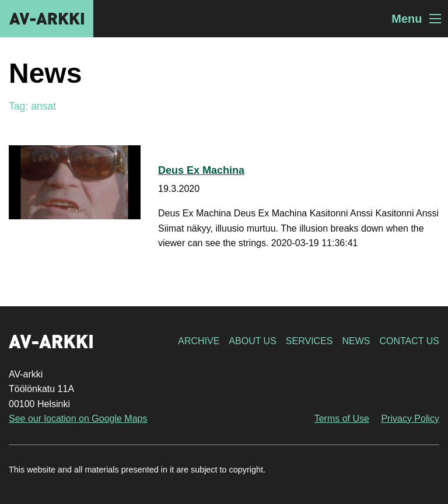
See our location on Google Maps (78, 419)
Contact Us (409, 341)
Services (309, 341)
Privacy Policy (410, 419)
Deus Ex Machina (201, 170)
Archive (199, 341)
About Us (253, 341)
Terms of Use (342, 419)
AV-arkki (47, 19)
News (356, 341)
